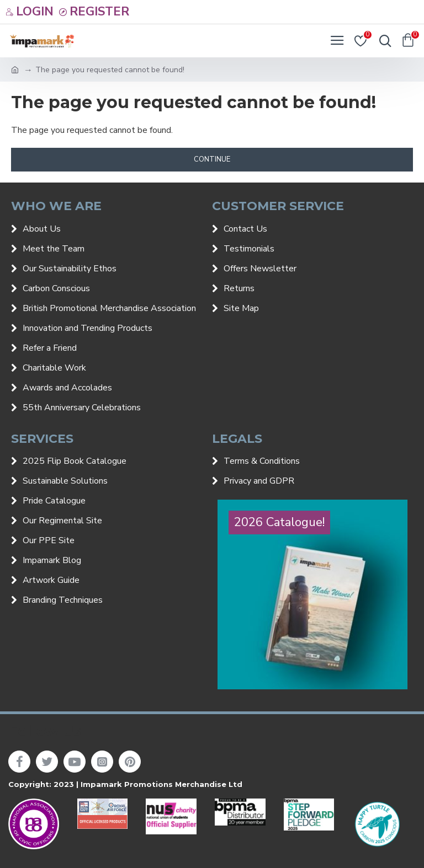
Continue (212, 159)
